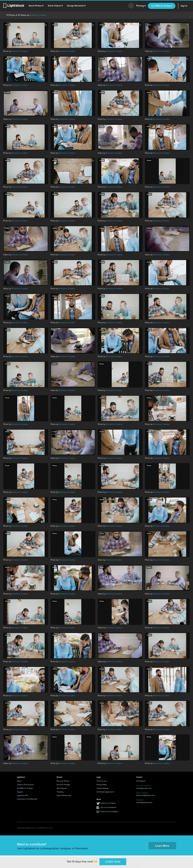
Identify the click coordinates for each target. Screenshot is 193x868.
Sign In (184, 6)
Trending (60, 792)
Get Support (141, 781)
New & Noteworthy (64, 795)
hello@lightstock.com (144, 802)
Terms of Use (102, 781)
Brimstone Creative (38, 15)
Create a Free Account (25, 785)
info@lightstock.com (144, 788)
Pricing (141, 6)
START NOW (113, 862)
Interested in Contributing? (27, 799)
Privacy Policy (102, 785)
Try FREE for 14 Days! (162, 6)
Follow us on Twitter (108, 803)
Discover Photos (63, 781)
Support (20, 792)
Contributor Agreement (105, 792)
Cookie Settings (102, 788)
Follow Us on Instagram (109, 811)
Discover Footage (63, 785)
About (19, 781)
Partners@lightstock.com (146, 795)
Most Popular (62, 788)
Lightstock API (22, 795)
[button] (36, 6)
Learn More (162, 846)
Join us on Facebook (108, 807)
